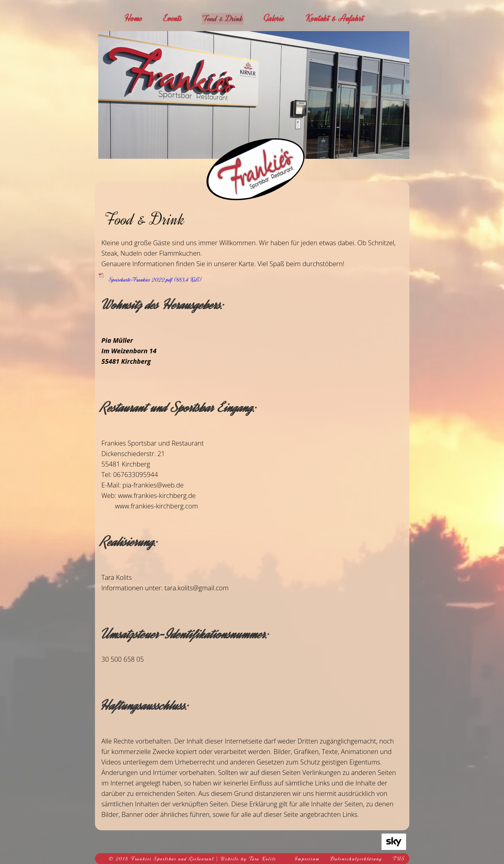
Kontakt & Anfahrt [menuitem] (340, 18)
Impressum (307, 859)
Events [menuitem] (173, 18)
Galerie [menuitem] (279, 18)
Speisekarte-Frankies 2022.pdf (155, 280)
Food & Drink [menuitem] (225, 18)
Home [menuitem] (133, 18)
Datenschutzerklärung (356, 859)
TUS (399, 859)
